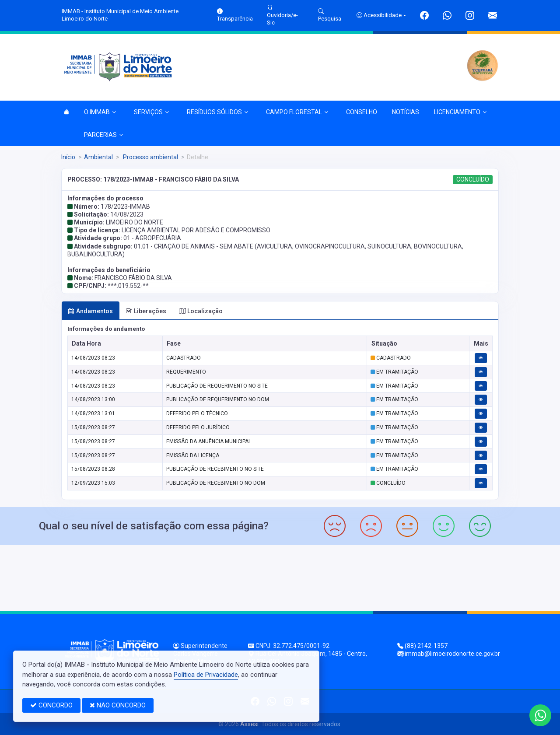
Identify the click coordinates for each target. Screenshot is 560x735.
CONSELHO (362, 112)
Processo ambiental (150, 157)
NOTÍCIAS (406, 112)
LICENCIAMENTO (460, 112)
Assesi (249, 724)
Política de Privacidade (206, 675)
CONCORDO (51, 705)
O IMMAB (100, 112)
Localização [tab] (201, 311)
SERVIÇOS (151, 112)
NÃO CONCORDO (118, 705)
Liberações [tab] (146, 311)
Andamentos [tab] (90, 311)
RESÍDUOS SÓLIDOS (217, 112)
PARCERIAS (103, 135)
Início (68, 157)
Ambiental (98, 157)
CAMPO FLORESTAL (297, 112)
